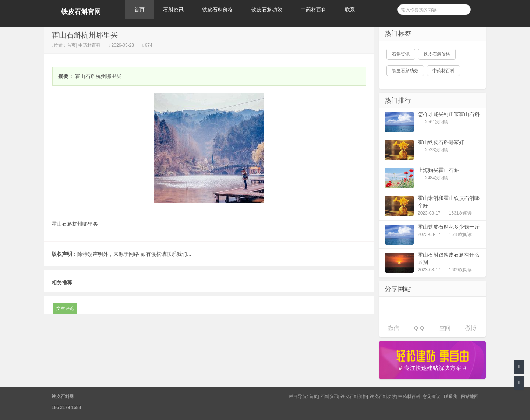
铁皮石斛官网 (81, 12)
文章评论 (65, 308)
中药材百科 (314, 10)
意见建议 (431, 396)
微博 (471, 328)
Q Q (419, 328)
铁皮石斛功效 (267, 10)
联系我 (451, 396)
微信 (393, 328)
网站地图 (470, 396)
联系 (350, 10)
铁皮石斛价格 (218, 10)
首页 (139, 10)
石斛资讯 (173, 10)
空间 (445, 328)
